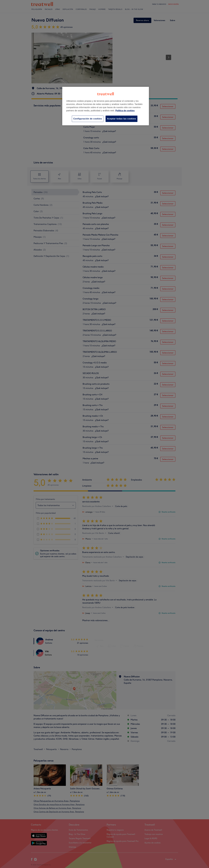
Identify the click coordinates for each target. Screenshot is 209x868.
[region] (106, 106)
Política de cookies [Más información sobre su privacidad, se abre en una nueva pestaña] (125, 111)
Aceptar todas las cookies (121, 119)
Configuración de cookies (88, 119)
